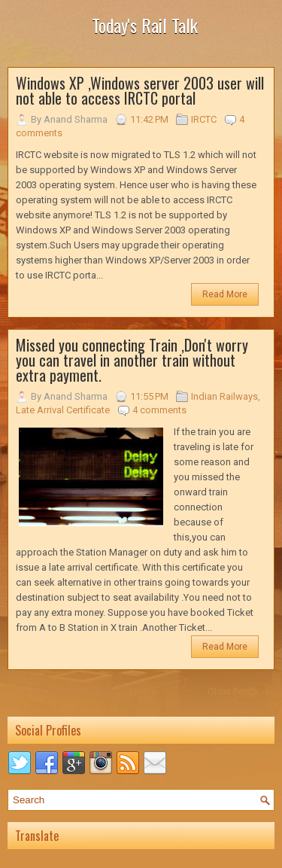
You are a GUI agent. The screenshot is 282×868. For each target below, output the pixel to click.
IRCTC (204, 119)
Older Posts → (239, 691)
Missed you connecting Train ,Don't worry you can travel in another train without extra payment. (132, 360)
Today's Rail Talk (145, 25)
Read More (225, 294)
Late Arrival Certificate (63, 410)
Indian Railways (224, 396)
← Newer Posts (45, 691)
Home (143, 691)
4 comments (159, 410)
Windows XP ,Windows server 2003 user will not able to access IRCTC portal (140, 90)
